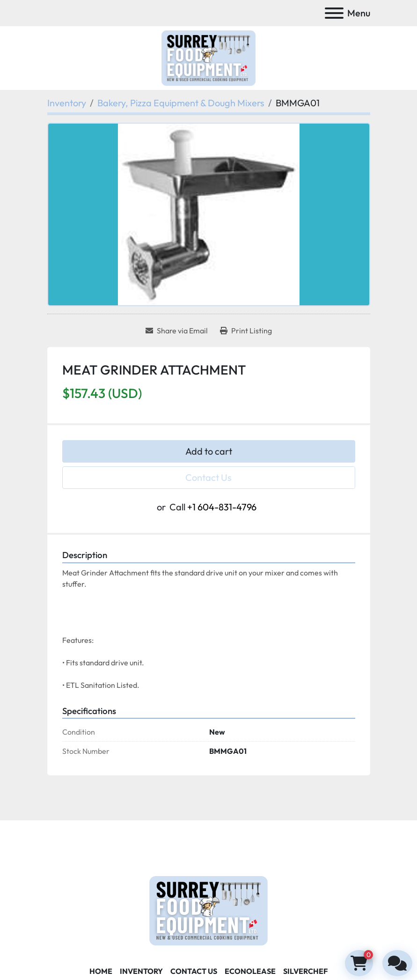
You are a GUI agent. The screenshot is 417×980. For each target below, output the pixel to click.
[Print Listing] (246, 331)
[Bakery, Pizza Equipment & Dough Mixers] (181, 103)
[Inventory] (67, 103)
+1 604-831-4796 (222, 507)
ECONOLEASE (250, 971)
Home (101, 971)
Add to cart (209, 451)
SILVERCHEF (305, 971)
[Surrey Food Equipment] (208, 910)
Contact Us (208, 477)
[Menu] (334, 13)
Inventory (141, 971)
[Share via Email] (177, 331)
